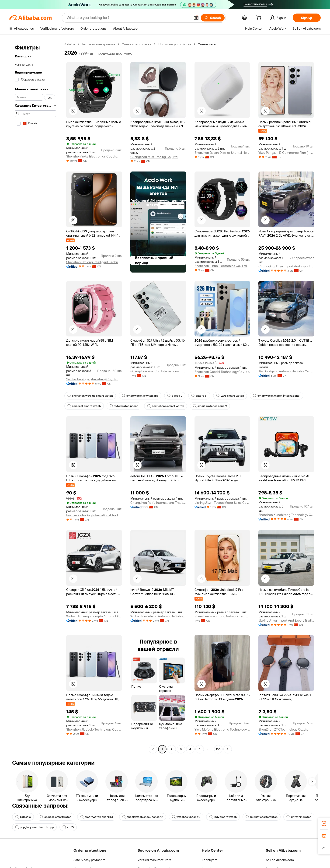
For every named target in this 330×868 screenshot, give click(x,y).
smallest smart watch (84, 406)
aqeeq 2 (175, 396)
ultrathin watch (299, 817)
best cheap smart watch (166, 406)
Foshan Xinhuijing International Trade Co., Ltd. (94, 515)
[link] (324, 824)
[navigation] (35, 397)
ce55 (68, 827)
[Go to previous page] (153, 749)
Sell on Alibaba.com (280, 860)
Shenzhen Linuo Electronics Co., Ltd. (221, 266)
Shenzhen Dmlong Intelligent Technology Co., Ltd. (94, 262)
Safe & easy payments (89, 860)
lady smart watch (223, 817)
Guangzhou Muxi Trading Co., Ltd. (154, 157)
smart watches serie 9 (210, 406)
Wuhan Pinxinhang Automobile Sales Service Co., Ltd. (158, 616)
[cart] (260, 18)
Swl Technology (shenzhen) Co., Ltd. (92, 379)
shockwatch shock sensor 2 (143, 817)
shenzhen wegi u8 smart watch (90, 396)
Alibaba (70, 44)
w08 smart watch (230, 396)
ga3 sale (23, 817)
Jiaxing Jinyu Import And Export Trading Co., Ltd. (286, 620)
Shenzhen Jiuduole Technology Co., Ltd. (94, 729)
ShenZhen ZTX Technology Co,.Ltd (283, 729)
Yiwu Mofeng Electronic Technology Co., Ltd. (222, 729)
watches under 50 (186, 817)
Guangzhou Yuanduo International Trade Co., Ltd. (158, 371)
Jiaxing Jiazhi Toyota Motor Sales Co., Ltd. (222, 503)
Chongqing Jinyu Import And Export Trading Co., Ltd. (286, 266)
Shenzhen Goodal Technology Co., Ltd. (222, 372)
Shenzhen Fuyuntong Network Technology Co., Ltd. (222, 616)
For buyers (210, 860)
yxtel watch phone (124, 406)
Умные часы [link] (207, 44)
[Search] (213, 18)
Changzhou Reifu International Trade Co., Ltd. (158, 503)
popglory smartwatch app (34, 827)
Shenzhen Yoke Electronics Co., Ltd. (92, 156)
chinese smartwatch (56, 817)
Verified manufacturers (154, 860)
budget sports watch (262, 817)
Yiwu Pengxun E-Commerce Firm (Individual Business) (286, 153)
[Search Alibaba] (128, 18)
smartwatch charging (97, 817)
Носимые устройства (175, 44)
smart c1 (199, 396)
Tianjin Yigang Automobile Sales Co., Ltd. (286, 371)
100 (218, 749)
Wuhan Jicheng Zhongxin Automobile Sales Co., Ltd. (94, 616)
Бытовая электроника (98, 44)
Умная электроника (137, 44)
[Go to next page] (228, 749)
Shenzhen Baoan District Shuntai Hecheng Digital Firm (222, 153)
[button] (196, 18)
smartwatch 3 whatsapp (140, 396)
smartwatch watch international (276, 396)
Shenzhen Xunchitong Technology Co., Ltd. (286, 515)
